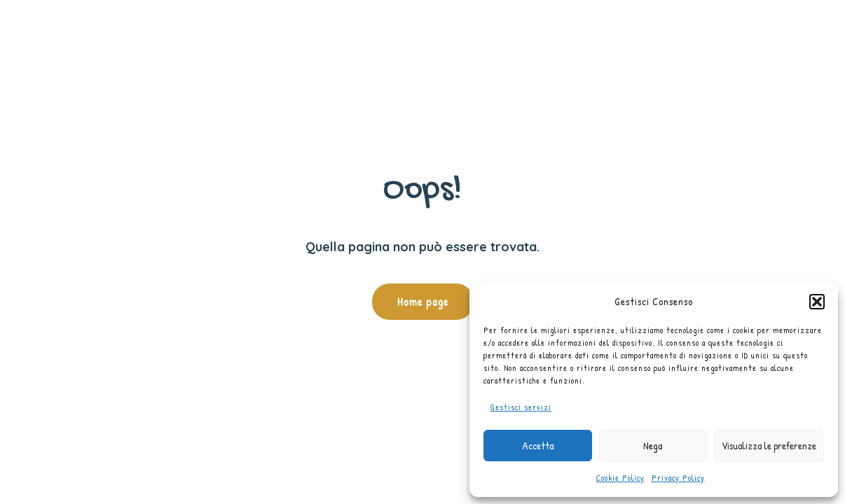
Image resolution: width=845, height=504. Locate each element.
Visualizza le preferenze (769, 446)
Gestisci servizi (521, 407)
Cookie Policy (620, 478)
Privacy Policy (678, 478)
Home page (423, 302)
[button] (817, 302)
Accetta (538, 446)
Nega (653, 446)
